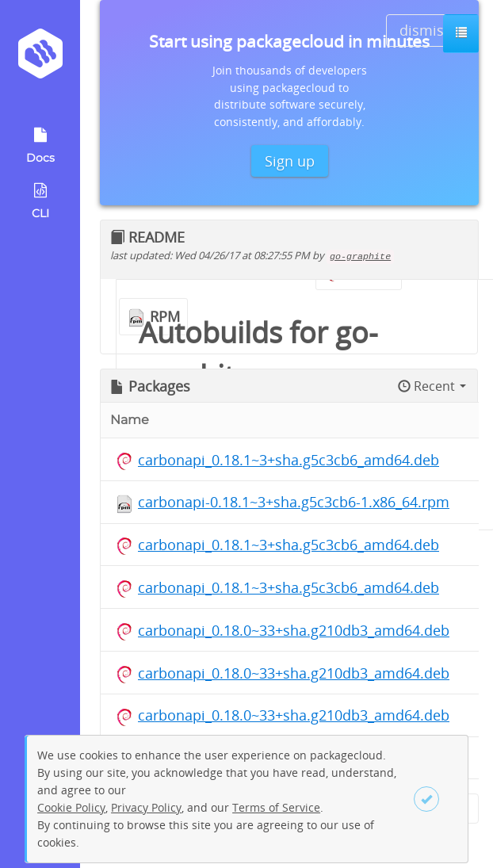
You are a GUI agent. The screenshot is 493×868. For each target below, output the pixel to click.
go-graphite (360, 257)
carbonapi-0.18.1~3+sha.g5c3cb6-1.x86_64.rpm (294, 502)
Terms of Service (276, 807)
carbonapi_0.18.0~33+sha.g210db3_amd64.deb (294, 630)
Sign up (290, 161)
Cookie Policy (71, 807)
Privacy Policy (146, 807)
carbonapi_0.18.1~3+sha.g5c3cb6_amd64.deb (289, 460)
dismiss (425, 30)
